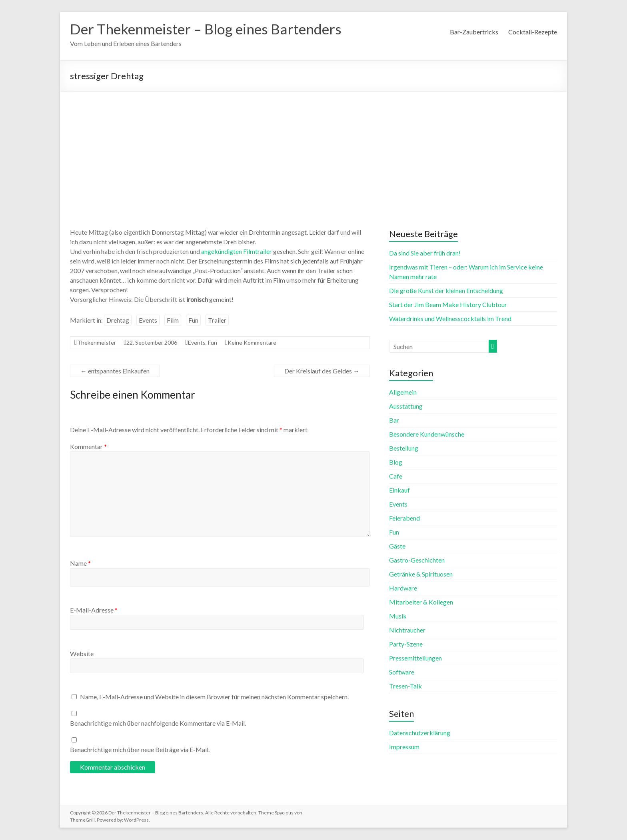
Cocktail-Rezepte (533, 32)
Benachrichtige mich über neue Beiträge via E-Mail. (140, 750)
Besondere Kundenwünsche (427, 434)
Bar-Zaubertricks (474, 32)
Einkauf (399, 490)
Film (173, 320)
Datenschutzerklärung (420, 733)
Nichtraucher (407, 630)
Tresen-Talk (405, 686)
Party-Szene (406, 644)
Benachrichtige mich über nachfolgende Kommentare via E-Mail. (158, 723)
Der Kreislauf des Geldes (322, 371)
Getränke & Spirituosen (421, 574)
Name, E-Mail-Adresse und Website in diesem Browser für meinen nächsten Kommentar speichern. (214, 697)
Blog (396, 462)
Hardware (403, 588)
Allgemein (403, 392)
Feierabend (404, 518)
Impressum (404, 747)
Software (402, 672)
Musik (398, 616)
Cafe (396, 476)
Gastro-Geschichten (417, 560)
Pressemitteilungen (415, 658)
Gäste (397, 546)
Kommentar (88, 447)
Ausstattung (406, 406)
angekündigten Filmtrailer (237, 252)
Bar (394, 420)
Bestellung (404, 448)
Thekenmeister (97, 343)
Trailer (217, 320)
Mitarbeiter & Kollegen (421, 602)
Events (148, 320)
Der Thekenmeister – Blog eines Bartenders (208, 29)
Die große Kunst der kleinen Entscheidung (446, 291)
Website (82, 654)
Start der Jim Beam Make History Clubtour (448, 305)
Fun (193, 320)
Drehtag (118, 320)
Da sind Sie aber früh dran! (425, 253)
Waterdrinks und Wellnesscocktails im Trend (450, 319)
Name (80, 564)
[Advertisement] (313, 152)
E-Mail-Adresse (94, 610)
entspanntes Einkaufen (115, 371)
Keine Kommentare (252, 343)
